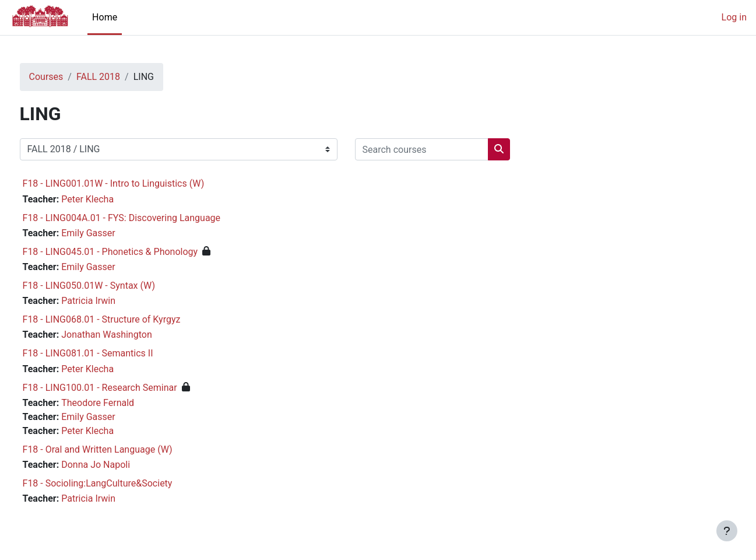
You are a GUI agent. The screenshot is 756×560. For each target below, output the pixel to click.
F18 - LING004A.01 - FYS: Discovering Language (143, 218)
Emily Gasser (110, 233)
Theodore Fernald (120, 403)
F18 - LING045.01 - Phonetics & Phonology (132, 252)
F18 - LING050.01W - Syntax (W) (110, 286)
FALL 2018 (120, 77)
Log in (734, 17)
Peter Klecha (110, 199)
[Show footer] (727, 531)
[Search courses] (443, 149)
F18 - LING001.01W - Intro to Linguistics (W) (135, 183)
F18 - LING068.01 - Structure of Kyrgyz (123, 319)
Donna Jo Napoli (118, 465)
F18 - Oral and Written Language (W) (119, 449)
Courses (68, 77)
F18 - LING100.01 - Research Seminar (122, 388)
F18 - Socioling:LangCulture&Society (119, 483)
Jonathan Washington (129, 335)
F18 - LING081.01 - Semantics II (110, 353)
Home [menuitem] (105, 17)
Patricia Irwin (110, 301)
